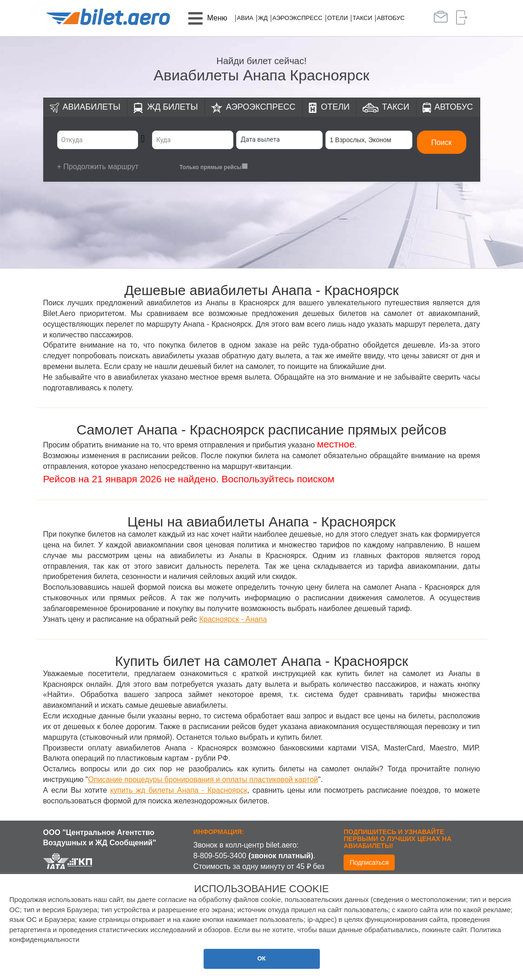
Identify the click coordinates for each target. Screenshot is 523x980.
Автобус (391, 18)
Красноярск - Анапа (233, 619)
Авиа (245, 18)
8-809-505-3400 (220, 856)
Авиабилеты (92, 107)
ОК (261, 958)
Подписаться (369, 862)
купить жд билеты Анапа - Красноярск (179, 790)
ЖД (263, 18)
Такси (362, 18)
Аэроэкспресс (298, 18)
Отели (338, 18)
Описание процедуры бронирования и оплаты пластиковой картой (203, 779)
